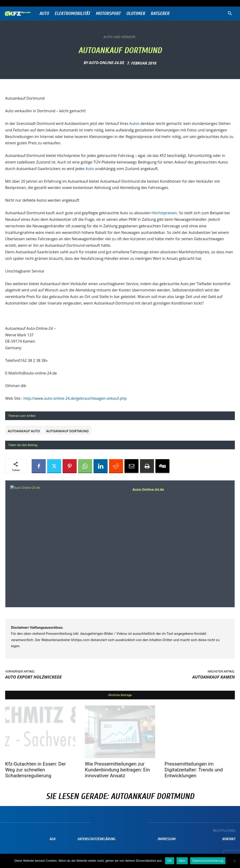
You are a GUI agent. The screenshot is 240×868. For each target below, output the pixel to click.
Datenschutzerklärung (208, 861)
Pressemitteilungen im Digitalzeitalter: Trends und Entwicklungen (194, 770)
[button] (230, 14)
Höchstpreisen (164, 213)
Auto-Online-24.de (107, 63)
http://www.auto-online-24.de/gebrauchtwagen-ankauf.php (75, 398)
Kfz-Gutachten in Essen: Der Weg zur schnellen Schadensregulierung (36, 770)
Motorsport (108, 13)
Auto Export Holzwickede (33, 677)
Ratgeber (160, 13)
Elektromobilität (72, 13)
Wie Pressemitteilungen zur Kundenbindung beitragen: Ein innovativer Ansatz (117, 770)
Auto (44, 13)
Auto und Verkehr (120, 37)
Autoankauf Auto (24, 431)
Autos (135, 123)
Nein (182, 861)
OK (170, 861)
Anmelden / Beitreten (51, 3)
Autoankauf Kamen (214, 677)
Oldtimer (136, 13)
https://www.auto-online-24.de (149, 496)
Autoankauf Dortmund (67, 431)
